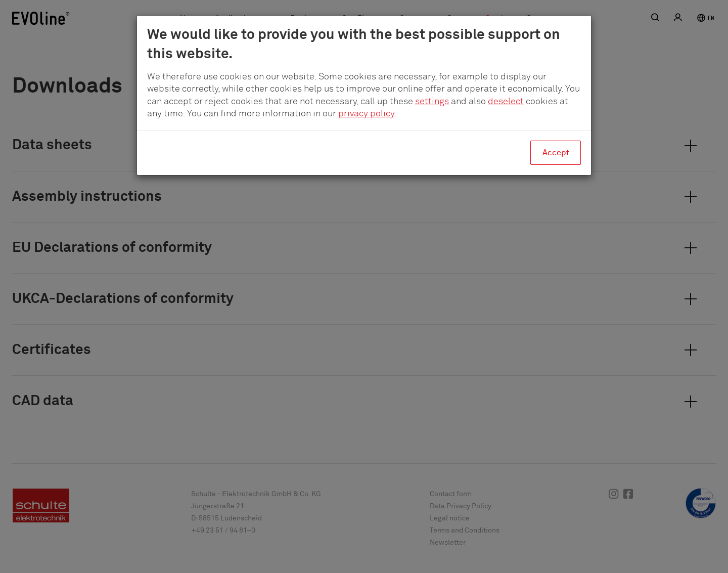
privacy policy (366, 114)
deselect (506, 102)
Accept (556, 153)
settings (432, 102)
